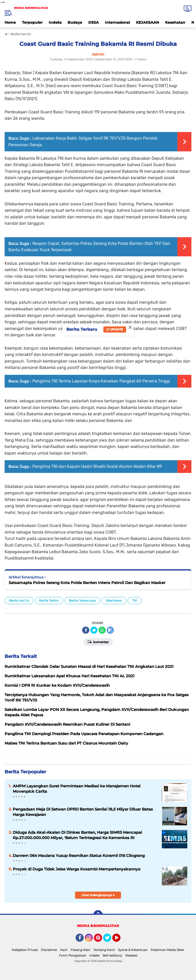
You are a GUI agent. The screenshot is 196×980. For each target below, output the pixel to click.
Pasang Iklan (81, 950)
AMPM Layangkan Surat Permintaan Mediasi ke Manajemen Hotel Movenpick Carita (77, 789)
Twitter (109, 940)
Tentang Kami (104, 950)
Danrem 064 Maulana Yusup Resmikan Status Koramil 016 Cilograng (79, 856)
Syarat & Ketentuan (133, 950)
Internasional (117, 22)
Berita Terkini (49, 600)
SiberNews (114, 600)
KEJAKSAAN (148, 22)
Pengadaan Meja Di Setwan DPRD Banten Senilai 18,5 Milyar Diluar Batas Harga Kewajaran (83, 812)
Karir (64, 950)
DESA (94, 22)
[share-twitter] (94, 630)
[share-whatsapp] (102, 630)
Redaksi (131, 955)
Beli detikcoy (112, 955)
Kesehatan (175, 22)
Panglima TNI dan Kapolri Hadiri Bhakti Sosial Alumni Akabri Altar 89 (97, 466)
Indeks (55, 22)
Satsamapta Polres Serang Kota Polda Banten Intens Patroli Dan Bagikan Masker (87, 583)
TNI (135, 600)
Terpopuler (32, 22)
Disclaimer (49, 950)
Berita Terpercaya (82, 600)
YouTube (120, 940)
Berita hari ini (19, 600)
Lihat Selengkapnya (98, 895)
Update (115, 329)
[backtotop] (98, 915)
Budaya (75, 22)
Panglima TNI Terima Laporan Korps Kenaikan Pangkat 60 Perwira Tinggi (101, 381)
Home (10, 22)
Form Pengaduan (73, 955)
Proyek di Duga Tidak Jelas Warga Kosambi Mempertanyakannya (77, 869)
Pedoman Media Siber (167, 950)
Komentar (98, 642)
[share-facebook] (86, 630)
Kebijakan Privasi (25, 950)
